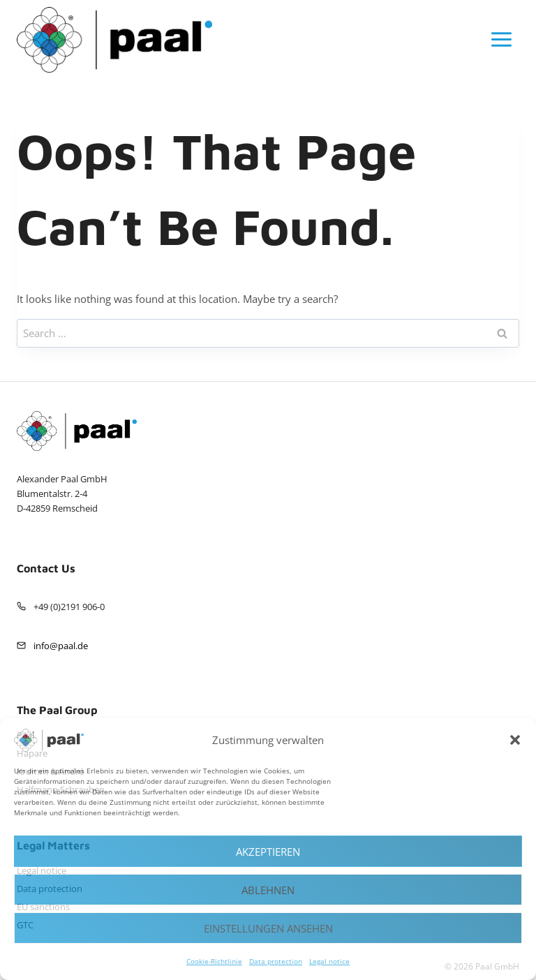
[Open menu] (501, 40)
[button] (515, 740)
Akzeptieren (268, 852)
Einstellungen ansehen (268, 928)
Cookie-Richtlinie (214, 961)
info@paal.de (61, 646)
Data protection (276, 961)
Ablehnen (268, 890)
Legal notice (329, 961)
